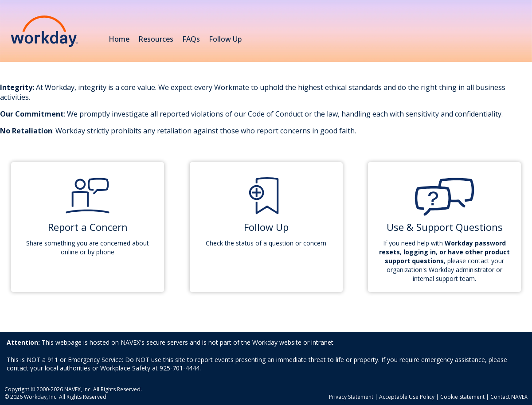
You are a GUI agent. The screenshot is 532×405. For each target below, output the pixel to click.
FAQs (191, 39)
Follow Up (225, 39)
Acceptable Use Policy (407, 397)
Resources (156, 40)
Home (119, 39)
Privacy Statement (351, 397)
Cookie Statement (462, 397)
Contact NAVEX (509, 397)
